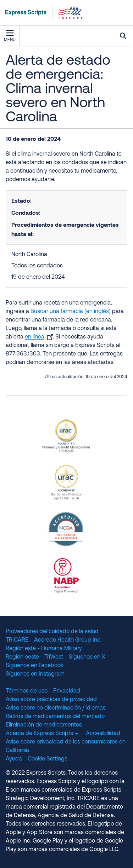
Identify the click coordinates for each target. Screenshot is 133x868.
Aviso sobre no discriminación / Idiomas (56, 708)
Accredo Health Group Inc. (68, 640)
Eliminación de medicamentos (44, 725)
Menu (10, 36)
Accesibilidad (103, 734)
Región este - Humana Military (44, 649)
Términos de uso (27, 691)
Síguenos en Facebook (35, 666)
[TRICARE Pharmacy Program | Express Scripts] (42, 13)
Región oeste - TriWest (34, 657)
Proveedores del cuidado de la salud (52, 632)
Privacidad (67, 691)
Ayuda (14, 759)
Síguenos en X (87, 657)
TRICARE (17, 640)
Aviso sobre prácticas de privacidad (51, 700)
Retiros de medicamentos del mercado (55, 717)
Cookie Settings (48, 759)
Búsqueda (123, 36)
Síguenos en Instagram (35, 674)
